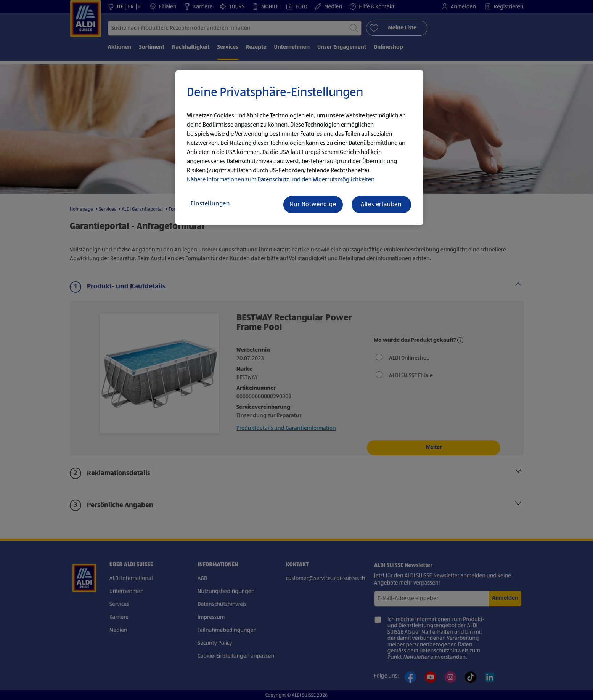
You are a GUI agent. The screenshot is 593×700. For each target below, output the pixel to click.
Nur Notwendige (313, 205)
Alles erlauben (381, 205)
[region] (299, 148)
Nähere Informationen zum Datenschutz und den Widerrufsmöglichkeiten (281, 180)
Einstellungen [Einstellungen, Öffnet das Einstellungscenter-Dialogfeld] (210, 204)
